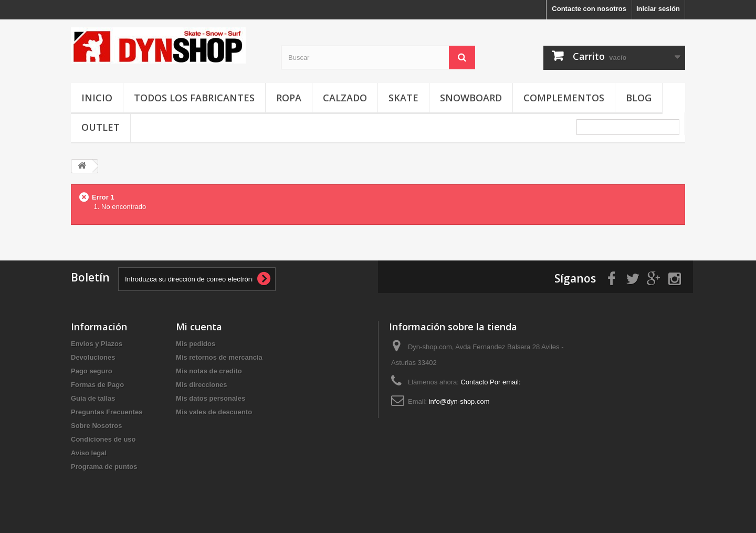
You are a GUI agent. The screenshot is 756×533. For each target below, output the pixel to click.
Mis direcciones (202, 385)
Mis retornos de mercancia (219, 357)
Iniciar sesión (658, 9)
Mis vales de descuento (214, 412)
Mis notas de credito (209, 371)
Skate (403, 98)
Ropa (289, 98)
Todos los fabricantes (194, 98)
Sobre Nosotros (97, 426)
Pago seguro (92, 371)
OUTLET (101, 127)
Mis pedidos (196, 344)
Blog (639, 98)
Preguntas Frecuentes (107, 412)
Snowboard (471, 98)
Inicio (97, 98)
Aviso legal (89, 453)
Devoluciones (93, 357)
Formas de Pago (97, 385)
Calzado (345, 98)
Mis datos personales (211, 398)
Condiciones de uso (103, 439)
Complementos (564, 98)
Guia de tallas (93, 398)
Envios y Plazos (97, 344)
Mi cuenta (199, 327)
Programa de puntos (104, 467)
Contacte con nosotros (589, 9)
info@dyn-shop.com (459, 401)
